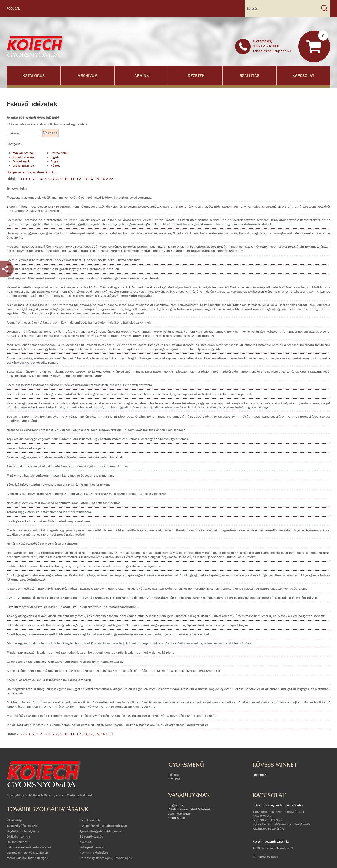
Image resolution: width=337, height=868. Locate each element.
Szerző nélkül (60, 153)
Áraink (142, 76)
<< (23, 179)
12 (79, 179)
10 (66, 179)
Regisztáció (176, 805)
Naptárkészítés (90, 820)
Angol (54, 161)
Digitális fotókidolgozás (23, 831)
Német (55, 166)
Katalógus (34, 76)
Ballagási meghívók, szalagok (27, 853)
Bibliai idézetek (23, 166)
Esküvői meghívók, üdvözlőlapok (29, 847)
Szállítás (249, 76)
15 (97, 179)
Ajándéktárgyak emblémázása (101, 831)
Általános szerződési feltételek (190, 809)
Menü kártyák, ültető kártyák (27, 858)
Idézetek (196, 76)
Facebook (259, 775)
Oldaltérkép (177, 818)
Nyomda (85, 842)
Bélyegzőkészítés (91, 836)
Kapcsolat (303, 76)
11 (73, 179)
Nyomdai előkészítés (94, 853)
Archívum (88, 76)
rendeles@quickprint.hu (272, 51)
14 (91, 179)
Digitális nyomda (18, 836)
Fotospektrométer (92, 847)
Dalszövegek (21, 161)
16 (103, 179)
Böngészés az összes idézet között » (32, 172)
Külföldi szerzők (24, 157)
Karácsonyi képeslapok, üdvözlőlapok (106, 858)
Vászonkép (14, 820)
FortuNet (86, 795)
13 (85, 179)
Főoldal (13, 8)
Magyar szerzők (24, 153)
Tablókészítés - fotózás (22, 826)
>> (111, 179)
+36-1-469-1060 (266, 46)
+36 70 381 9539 (271, 820)
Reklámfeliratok (18, 842)
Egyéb (55, 157)
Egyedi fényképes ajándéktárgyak (103, 826)
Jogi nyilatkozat (179, 813)
